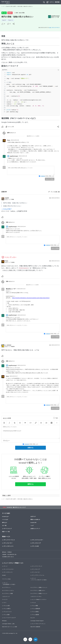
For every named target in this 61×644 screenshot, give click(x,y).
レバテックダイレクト (8, 546)
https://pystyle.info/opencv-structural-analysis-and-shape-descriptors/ (31, 298)
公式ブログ (33, 516)
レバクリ (4, 603)
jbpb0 (7, 198)
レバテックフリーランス (8, 540)
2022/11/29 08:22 (54, 28)
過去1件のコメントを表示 (32, 285)
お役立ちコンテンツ (35, 529)
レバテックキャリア (36, 543)
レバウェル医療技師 (35, 609)
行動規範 (43, 176)
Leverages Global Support (37, 621)
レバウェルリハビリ (7, 612)
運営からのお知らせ (35, 519)
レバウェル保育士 (6, 609)
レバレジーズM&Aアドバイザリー (39, 599)
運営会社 (4, 552)
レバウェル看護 (34, 606)
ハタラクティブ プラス (36, 597)
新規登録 (57, 2)
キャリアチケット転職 (7, 593)
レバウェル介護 (6, 606)
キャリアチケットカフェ (8, 590)
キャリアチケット (6, 587)
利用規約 (10, 552)
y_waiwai (8, 345)
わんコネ (33, 618)
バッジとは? (5, 519)
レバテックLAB (35, 546)
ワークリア (5, 599)
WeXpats (4, 621)
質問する (31, 484)
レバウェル (33, 603)
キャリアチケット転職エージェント (39, 593)
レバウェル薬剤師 (35, 615)
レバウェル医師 (6, 615)
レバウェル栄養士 (35, 612)
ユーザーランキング (7, 529)
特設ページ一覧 (6, 532)
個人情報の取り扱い (12, 554)
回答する (30, 448)
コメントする (50, 179)
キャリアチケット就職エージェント (39, 587)
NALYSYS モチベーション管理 (10, 627)
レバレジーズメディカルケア (9, 618)
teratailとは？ (6, 516)
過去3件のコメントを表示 (33, 136)
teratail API (33, 523)
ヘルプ (32, 525)
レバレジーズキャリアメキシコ (38, 624)
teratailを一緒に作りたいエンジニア (16, 507)
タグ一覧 (4, 525)
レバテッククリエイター (37, 540)
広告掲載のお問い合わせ (8, 557)
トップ (3, 6)
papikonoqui (55, 16)
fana (9, 140)
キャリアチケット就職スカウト (38, 590)
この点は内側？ (7, 209)
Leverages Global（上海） (9, 624)
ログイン (52, 2)
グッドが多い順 (55, 192)
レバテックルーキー (7, 543)
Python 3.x (11, 20)
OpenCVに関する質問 (11, 6)
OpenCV (4, 20)
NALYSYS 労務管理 (35, 627)
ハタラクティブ (6, 597)
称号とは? (5, 523)
